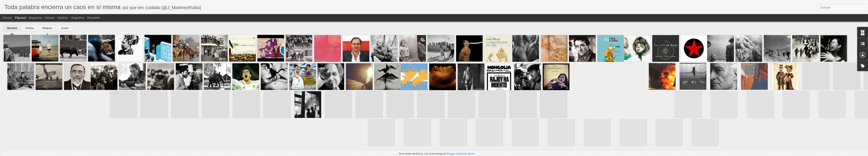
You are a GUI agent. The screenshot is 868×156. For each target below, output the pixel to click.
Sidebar (63, 18)
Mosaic (50, 18)
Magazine (35, 18)
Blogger (451, 154)
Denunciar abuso (465, 154)
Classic (7, 18)
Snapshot (78, 18)
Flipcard (20, 18)
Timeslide (93, 18)
